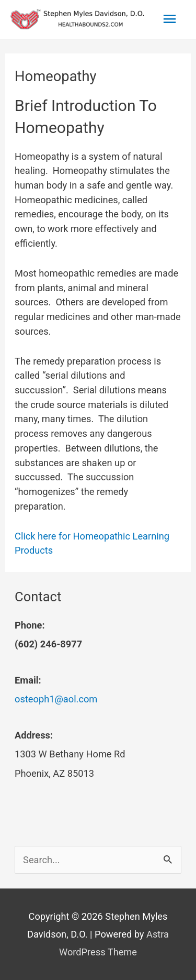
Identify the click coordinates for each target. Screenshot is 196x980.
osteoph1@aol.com (56, 699)
